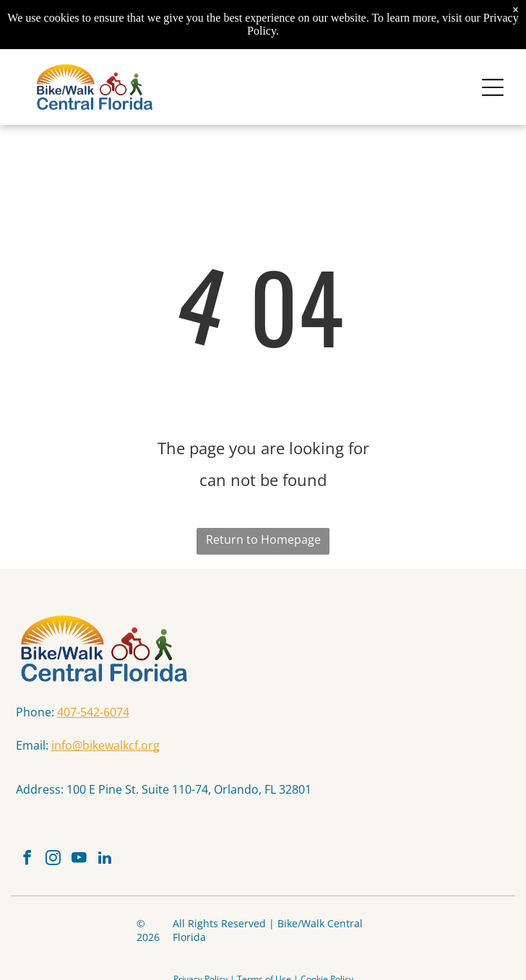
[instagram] (53, 859)
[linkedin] (105, 859)
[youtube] (79, 859)
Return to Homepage (263, 539)
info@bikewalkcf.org (105, 745)
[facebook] (27, 859)
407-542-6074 (93, 712)
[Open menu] (493, 87)
